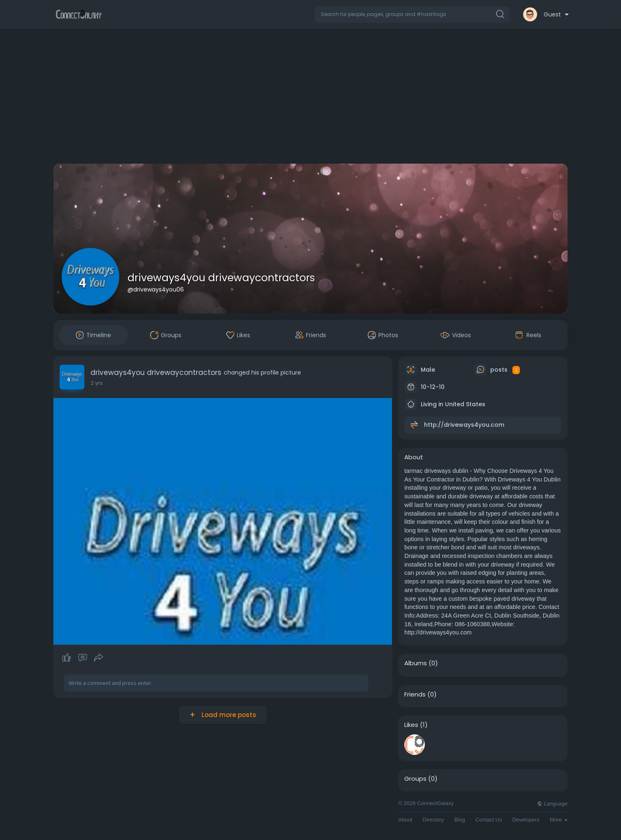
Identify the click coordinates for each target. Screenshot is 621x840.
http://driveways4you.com (464, 425)
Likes (411, 725)
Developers (526, 820)
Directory (433, 820)
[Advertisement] (310, 98)
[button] (412, 14)
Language (552, 804)
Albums (416, 663)
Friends (415, 694)
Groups (415, 779)
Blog (460, 820)
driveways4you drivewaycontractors (221, 278)
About (405, 820)
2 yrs (97, 383)
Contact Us (489, 820)
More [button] (559, 820)
